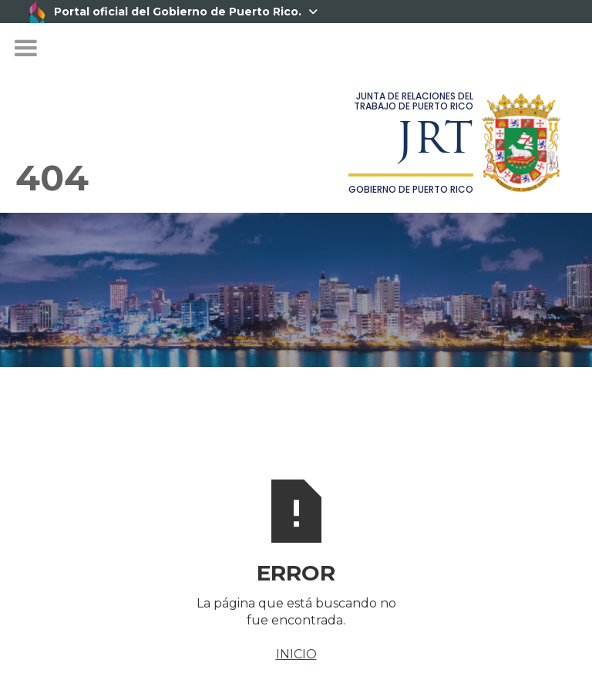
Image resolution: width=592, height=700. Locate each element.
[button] (25, 49)
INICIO (296, 654)
